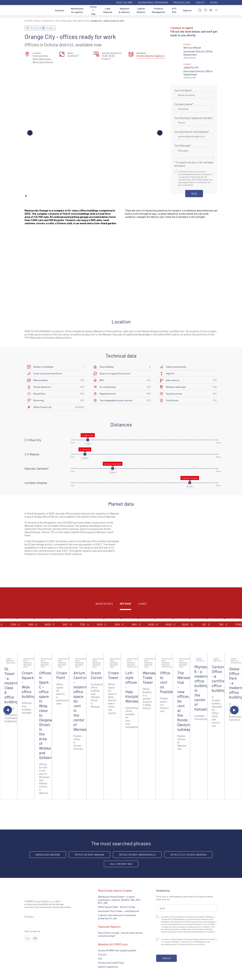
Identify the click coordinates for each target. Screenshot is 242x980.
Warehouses (104, 604)
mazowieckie (48, 21)
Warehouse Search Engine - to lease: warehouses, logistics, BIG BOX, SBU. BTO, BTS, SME (119, 900)
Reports (187, 10)
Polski (214, 3)
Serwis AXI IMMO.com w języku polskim (117, 950)
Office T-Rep (93, 10)
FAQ (100, 959)
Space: (70, 53)
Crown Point (62, 675)
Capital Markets (141, 10)
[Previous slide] (8, 710)
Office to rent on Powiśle (166, 682)
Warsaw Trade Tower (149, 678)
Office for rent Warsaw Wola (137, 855)
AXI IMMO (28, 21)
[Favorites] (205, 10)
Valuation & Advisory (124, 10)
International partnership (153, 3)
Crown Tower (114, 675)
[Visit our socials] (28, 938)
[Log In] (216, 10)
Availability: (142, 53)
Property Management (159, 10)
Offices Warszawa (64, 21)
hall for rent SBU (121, 864)
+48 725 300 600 (190, 58)
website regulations (108, 967)
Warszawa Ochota (81, 21)
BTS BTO (174, 10)
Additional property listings (121, 810)
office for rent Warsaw (89, 855)
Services (59, 10)
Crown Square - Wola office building (28, 685)
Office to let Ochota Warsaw (188, 855)
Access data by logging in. (151, 56)
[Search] (200, 10)
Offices (37, 21)
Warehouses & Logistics (77, 10)
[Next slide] (234, 710)
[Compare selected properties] (211, 10)
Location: (37, 53)
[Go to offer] (9, 636)
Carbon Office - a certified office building (219, 679)
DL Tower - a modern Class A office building (11, 685)
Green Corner (97, 675)
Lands (142, 604)
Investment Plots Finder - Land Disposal (118, 911)
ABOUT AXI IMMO (124, 3)
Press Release (182, 3)
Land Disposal (108, 10)
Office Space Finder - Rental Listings (117, 907)
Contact (200, 3)
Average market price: (112, 53)
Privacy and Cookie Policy (111, 963)
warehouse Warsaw (48, 855)
